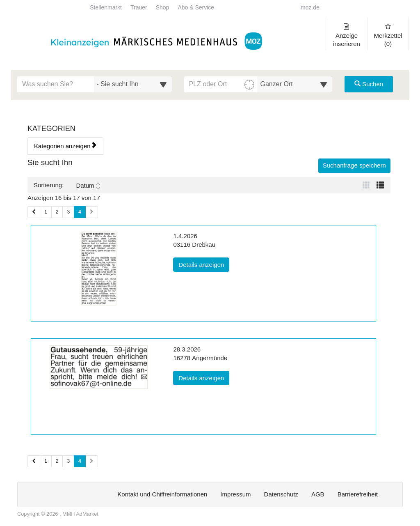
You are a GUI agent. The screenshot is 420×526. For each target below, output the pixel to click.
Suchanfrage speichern (354, 165)
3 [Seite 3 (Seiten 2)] (68, 461)
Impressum (235, 494)
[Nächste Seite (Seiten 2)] (92, 461)
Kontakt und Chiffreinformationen (162, 494)
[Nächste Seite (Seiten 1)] (92, 212)
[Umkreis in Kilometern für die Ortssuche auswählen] (295, 84)
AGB (318, 494)
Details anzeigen (204, 264)
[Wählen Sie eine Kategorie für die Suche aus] (133, 84)
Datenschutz (281, 494)
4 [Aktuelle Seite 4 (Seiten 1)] (80, 211)
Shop (163, 8)
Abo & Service (196, 8)
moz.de (310, 8)
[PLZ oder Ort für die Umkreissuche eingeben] (221, 84)
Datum (88, 186)
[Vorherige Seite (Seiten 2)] (34, 461)
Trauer (139, 8)
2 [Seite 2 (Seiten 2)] (57, 461)
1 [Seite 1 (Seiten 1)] (46, 212)
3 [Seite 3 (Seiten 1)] (68, 212)
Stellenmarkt (106, 8)
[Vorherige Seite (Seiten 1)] (34, 212)
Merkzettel (388, 35)
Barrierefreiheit (358, 494)
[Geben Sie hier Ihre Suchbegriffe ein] (56, 84)
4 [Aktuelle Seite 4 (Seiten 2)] (80, 461)
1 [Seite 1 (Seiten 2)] (46, 461)
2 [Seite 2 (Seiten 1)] (57, 212)
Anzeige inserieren (347, 35)
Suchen (369, 84)
